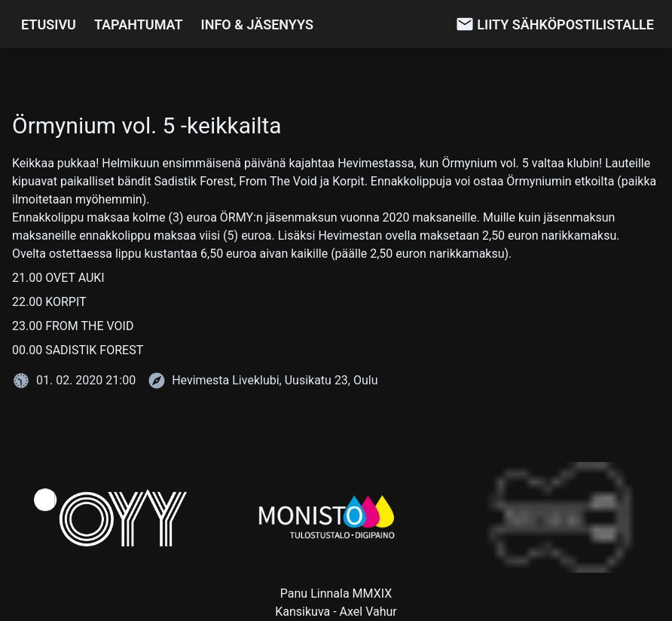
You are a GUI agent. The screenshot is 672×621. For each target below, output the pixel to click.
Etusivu (49, 24)
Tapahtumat (139, 24)
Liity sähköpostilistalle (565, 24)
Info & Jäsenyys (257, 24)
